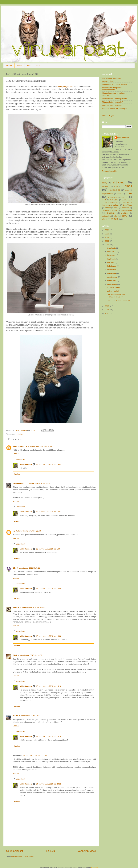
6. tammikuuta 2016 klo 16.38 (38, 483)
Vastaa (16, 454)
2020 (107, 234)
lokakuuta (112, 255)
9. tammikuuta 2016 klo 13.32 (30, 655)
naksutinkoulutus (112, 202)
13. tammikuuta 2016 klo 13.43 (36, 755)
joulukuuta (112, 248)
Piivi (15, 655)
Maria (15, 716)
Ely (14, 568)
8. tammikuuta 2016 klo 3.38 (28, 568)
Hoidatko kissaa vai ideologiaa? (115, 109)
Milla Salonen (26, 464)
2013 (107, 313)
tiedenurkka (106, 216)
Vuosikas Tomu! (113, 287)
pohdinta (20, 434)
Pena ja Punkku (20, 446)
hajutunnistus (108, 194)
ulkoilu (105, 219)
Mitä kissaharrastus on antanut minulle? (116, 296)
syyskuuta (112, 259)
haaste (127, 190)
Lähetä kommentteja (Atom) (23, 857)
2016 (107, 245)
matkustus (114, 200)
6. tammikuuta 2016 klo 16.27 (40, 446)
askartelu (106, 186)
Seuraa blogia (108, 115)
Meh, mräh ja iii (113, 291)
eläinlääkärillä (114, 190)
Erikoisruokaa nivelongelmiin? (114, 99)
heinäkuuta (112, 266)
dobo (116, 186)
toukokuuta (112, 270)
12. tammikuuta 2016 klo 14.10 (49, 686)
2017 (107, 241)
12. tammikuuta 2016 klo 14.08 (49, 636)
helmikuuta (112, 281)
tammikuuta (112, 284)
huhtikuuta (112, 273)
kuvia (125, 197)
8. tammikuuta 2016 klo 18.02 (32, 608)
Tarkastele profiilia (110, 171)
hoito (119, 194)
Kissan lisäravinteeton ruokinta (115, 84)
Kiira (29, 66)
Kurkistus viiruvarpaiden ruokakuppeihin (112, 89)
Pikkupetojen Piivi (66, 87)
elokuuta (111, 262)
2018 (107, 237)
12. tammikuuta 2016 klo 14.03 (49, 464)
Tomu (38, 66)
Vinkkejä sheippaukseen (112, 105)
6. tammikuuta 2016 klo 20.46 (28, 531)
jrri (14, 531)
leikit (104, 200)
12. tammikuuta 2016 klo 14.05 (49, 589)
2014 (107, 310)
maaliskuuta (112, 277)
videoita (115, 219)
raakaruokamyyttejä (109, 210)
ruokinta (111, 213)
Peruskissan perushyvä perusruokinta (112, 80)
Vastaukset (20, 459)
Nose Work (127, 205)
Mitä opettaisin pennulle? (112, 102)
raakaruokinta (126, 210)
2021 (107, 230)
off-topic (108, 208)
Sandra (16, 608)
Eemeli (20, 66)
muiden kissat (127, 200)
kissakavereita (114, 197)
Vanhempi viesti (87, 851)
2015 (107, 306)
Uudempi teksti (15, 851)
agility (105, 183)
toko (116, 216)
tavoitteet (125, 213)
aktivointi (119, 182)
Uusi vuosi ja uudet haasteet (119, 301)
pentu (116, 208)
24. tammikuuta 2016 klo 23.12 (49, 784)
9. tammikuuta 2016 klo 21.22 (31, 716)
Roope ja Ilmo (19, 483)
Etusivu (9, 66)
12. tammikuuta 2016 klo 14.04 (49, 512)
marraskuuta (113, 252)
